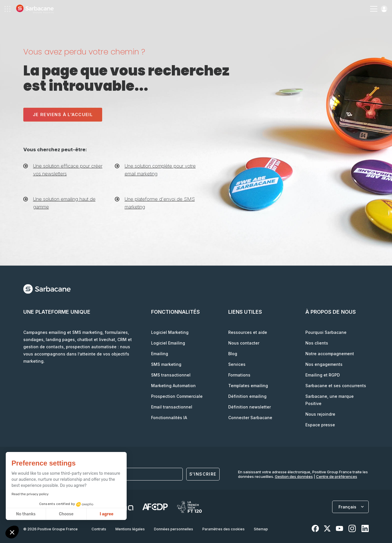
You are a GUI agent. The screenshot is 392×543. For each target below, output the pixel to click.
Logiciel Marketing (170, 332)
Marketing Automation (173, 386)
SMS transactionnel (171, 375)
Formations (239, 375)
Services (237, 364)
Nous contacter (244, 343)
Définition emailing (247, 396)
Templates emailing (248, 386)
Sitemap (261, 529)
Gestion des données (294, 476)
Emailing (160, 354)
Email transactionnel (172, 407)
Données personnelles (174, 529)
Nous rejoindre (320, 414)
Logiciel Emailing (168, 343)
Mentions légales (130, 529)
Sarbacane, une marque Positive (330, 400)
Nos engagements (324, 364)
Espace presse (320, 425)
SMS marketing (166, 364)
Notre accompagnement (330, 354)
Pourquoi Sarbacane (326, 332)
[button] (12, 533)
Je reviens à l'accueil (63, 115)
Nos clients (317, 343)
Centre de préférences (337, 476)
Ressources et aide (248, 332)
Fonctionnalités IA (169, 418)
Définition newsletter (250, 407)
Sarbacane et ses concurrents (336, 386)
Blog (233, 354)
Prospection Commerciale (177, 396)
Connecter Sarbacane (250, 418)
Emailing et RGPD (323, 375)
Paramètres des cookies (223, 529)
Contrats (99, 529)
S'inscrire (203, 474)
